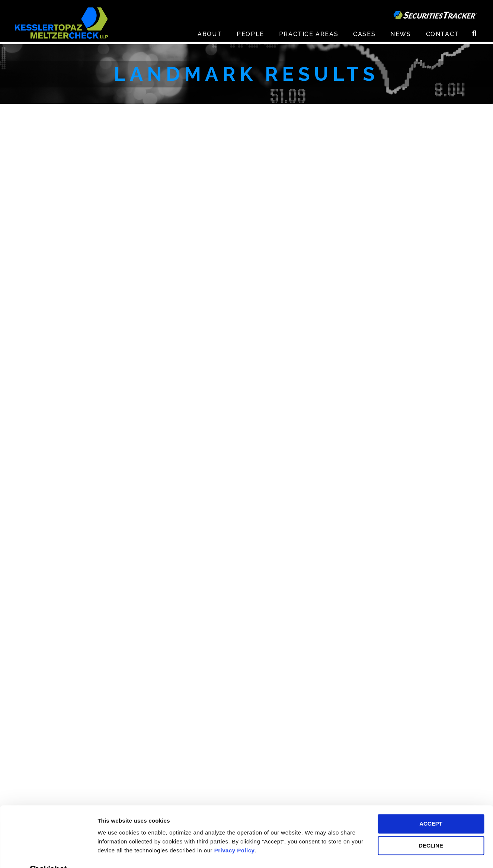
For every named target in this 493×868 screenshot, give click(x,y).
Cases (364, 37)
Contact (443, 37)
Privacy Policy (235, 833)
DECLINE (431, 828)
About (210, 37)
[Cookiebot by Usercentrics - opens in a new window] (48, 853)
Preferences (114, 853)
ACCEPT (431, 806)
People (250, 37)
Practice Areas (309, 37)
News (401, 37)
